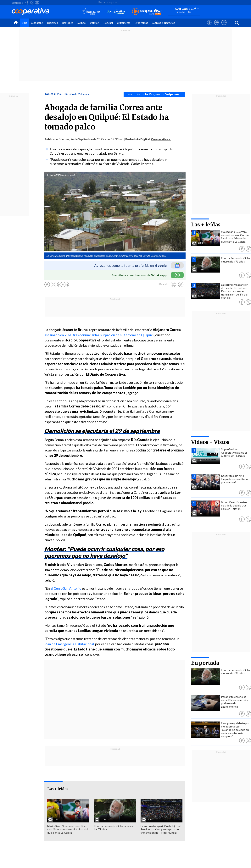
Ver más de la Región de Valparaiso (154, 94)
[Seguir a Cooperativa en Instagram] (37, 3)
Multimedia (124, 23)
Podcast (108, 23)
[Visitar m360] (217, 26)
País (24, 23)
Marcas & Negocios (164, 23)
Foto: (50, 175)
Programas (141, 23)
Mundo (82, 23)
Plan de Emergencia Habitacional (69, 644)
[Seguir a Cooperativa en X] (32, 3)
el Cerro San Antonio (66, 588)
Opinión (95, 23)
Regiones (68, 23)
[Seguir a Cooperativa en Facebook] (27, 3)
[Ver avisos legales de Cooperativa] (210, 26)
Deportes (53, 23)
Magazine (37, 23)
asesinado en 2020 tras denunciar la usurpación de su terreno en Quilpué (99, 335)
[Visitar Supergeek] (224, 26)
